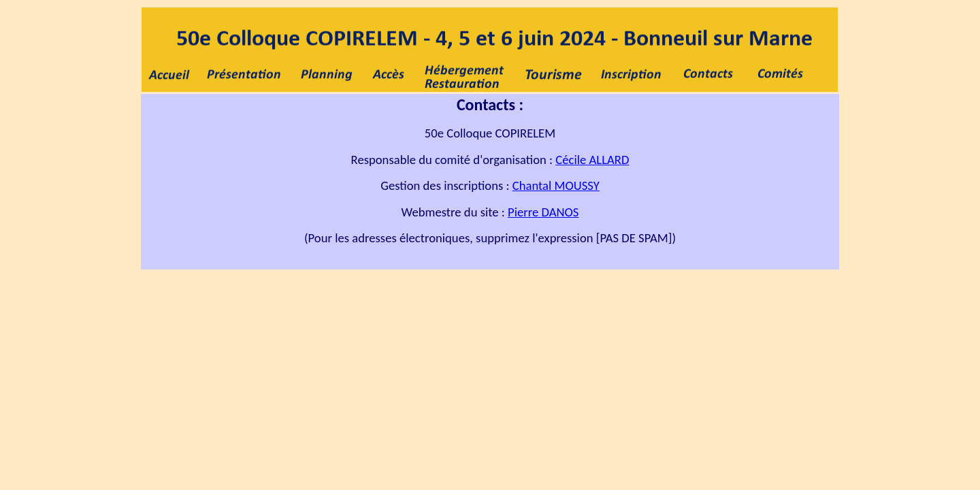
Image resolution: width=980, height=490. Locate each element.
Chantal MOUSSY (556, 185)
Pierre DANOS (543, 212)
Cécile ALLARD (592, 160)
